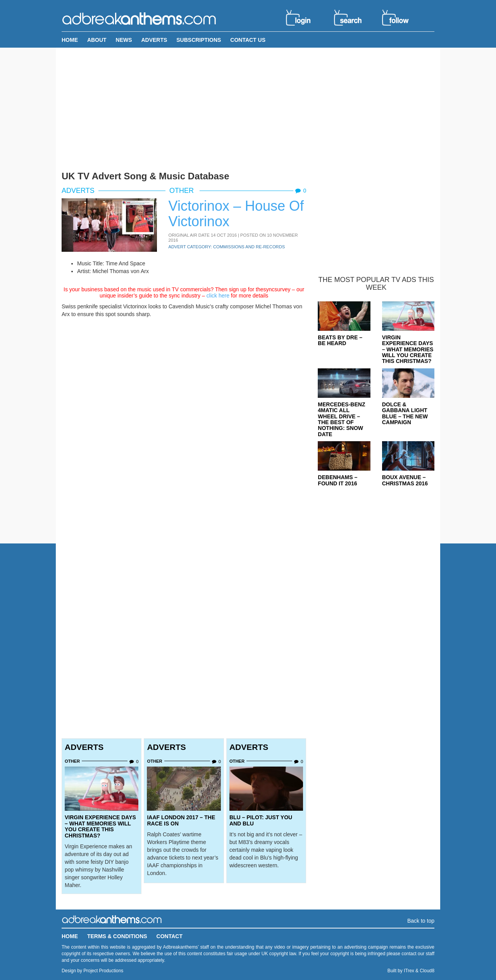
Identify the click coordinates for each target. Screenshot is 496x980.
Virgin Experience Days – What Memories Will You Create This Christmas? (100, 826)
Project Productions (103, 971)
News (124, 40)
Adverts (154, 40)
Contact (170, 936)
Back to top (421, 921)
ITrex (409, 971)
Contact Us (248, 40)
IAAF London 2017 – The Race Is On (181, 820)
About (97, 40)
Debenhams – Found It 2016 (338, 480)
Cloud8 (427, 971)
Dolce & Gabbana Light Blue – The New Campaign (405, 413)
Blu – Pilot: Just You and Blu (261, 820)
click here (218, 296)
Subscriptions (199, 40)
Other (183, 191)
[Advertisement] (248, 108)
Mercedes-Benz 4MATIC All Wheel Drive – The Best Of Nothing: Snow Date (341, 419)
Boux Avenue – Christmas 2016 (405, 480)
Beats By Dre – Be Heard (340, 340)
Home (70, 40)
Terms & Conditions (117, 936)
